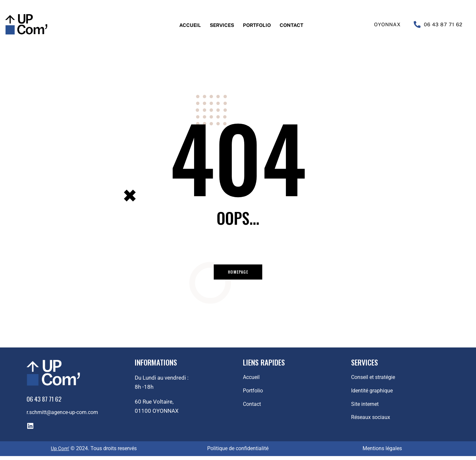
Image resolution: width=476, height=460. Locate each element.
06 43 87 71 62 (443, 24)
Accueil (182, 25)
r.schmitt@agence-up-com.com (66, 416)
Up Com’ (60, 453)
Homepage (238, 273)
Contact (299, 25)
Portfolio (259, 25)
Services (218, 25)
